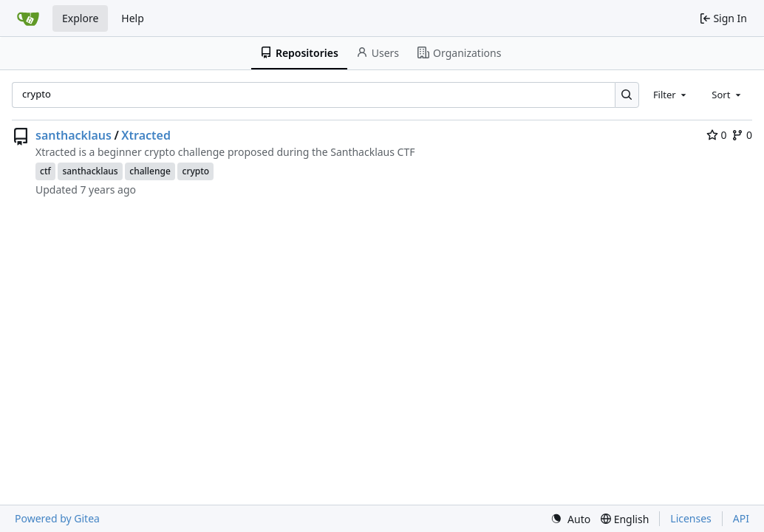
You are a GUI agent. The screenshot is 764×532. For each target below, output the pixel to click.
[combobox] (671, 95)
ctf (45, 171)
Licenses (691, 518)
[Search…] (627, 95)
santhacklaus (74, 135)
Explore (80, 18)
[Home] (28, 18)
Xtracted (146, 135)
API (741, 518)
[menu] (570, 519)
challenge (150, 171)
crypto (195, 171)
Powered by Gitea (57, 518)
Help (133, 18)
